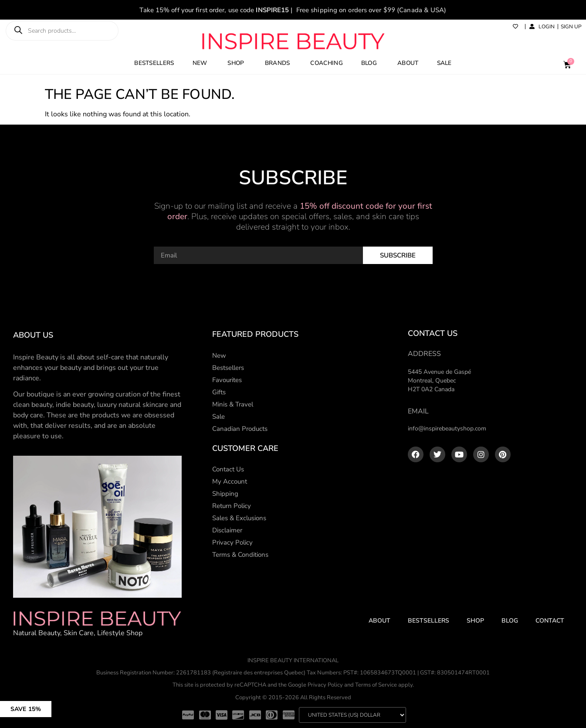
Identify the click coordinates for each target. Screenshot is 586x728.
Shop (475, 621)
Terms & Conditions (240, 555)
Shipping (225, 494)
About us (33, 335)
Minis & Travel (233, 404)
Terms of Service (376, 685)
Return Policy (232, 506)
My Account (230, 481)
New (219, 356)
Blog (510, 621)
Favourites (227, 380)
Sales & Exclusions (239, 518)
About (379, 621)
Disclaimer (227, 530)
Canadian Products (240, 429)
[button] (58, 705)
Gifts (219, 392)
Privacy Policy (232, 542)
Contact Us (228, 469)
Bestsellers (228, 368)
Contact (550, 621)
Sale (218, 416)
